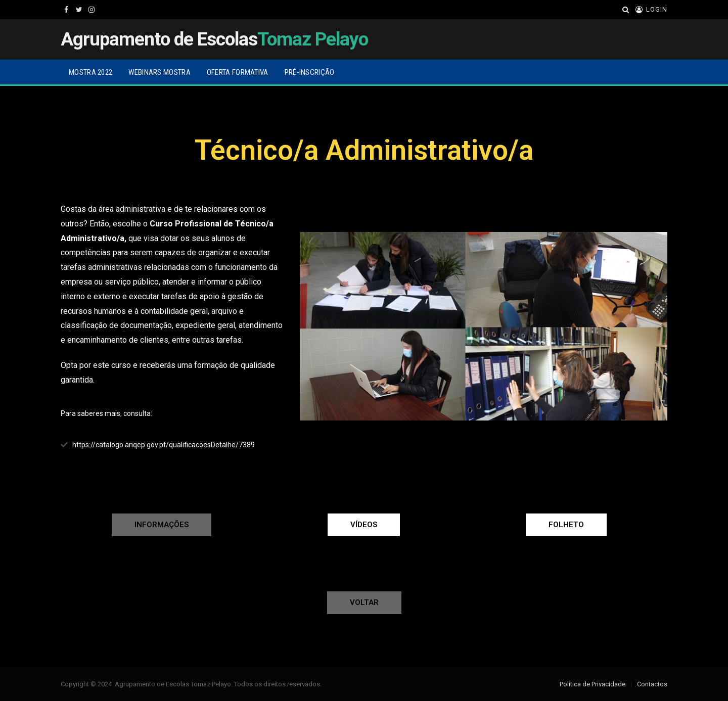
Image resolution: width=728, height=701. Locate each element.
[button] (162, 525)
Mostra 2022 (90, 72)
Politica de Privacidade (593, 684)
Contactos (652, 684)
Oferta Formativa (238, 72)
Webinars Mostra (160, 72)
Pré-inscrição (310, 72)
